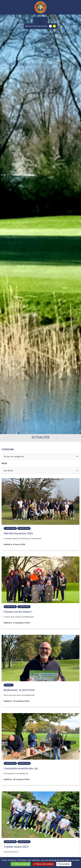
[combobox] (40, 457)
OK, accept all (21, 864)
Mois (4, 463)
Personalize (64, 864)
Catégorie (8, 449)
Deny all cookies (43, 864)
